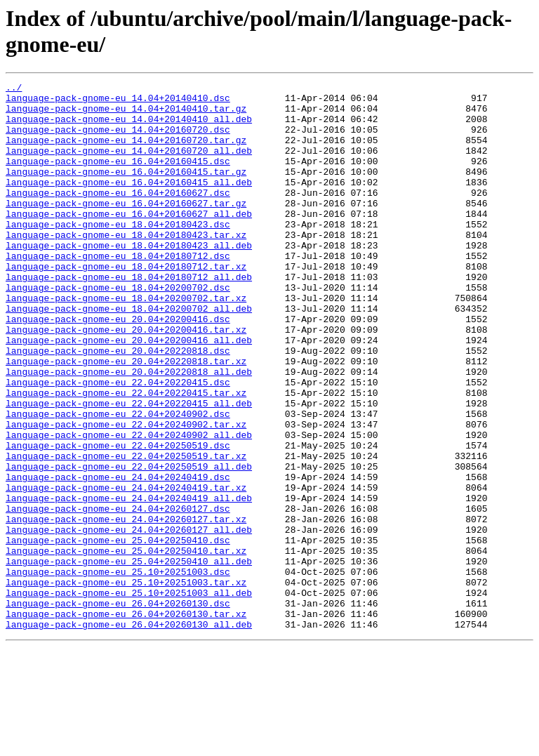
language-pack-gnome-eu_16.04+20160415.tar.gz (126, 190)
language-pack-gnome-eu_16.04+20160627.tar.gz (126, 228)
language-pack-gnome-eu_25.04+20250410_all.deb (129, 658)
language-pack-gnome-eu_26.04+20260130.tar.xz (126, 721)
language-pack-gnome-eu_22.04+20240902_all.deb (129, 506)
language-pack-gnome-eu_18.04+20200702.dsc (118, 329)
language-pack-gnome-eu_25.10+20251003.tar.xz (126, 683)
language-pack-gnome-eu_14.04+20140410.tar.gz (126, 114)
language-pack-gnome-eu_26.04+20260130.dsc (118, 708)
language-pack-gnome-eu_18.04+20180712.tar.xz (126, 304)
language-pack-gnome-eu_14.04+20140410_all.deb (129, 127)
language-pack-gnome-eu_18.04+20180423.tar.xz (126, 266)
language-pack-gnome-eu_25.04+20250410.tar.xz (126, 645)
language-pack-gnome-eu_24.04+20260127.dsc (118, 595)
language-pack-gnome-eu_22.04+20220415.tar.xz (126, 456)
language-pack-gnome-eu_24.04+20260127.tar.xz (126, 607)
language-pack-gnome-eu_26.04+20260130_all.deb (129, 734)
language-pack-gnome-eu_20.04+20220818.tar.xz (126, 418)
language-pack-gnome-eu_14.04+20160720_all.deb (129, 165)
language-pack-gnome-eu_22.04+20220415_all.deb (129, 468)
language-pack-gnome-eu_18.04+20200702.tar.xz (126, 342)
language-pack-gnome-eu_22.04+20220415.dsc (118, 443)
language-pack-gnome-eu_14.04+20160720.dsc (118, 140)
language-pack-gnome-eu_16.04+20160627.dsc (118, 215)
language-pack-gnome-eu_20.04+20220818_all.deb (129, 430)
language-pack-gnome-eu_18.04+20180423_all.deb (129, 279)
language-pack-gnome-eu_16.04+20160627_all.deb (129, 241)
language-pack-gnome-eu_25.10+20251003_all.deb (129, 696)
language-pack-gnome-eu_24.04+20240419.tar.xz (126, 569)
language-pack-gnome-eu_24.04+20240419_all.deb (129, 582)
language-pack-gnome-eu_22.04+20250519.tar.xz (126, 531)
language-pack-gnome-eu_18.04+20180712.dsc (118, 291)
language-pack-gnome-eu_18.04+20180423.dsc (118, 253)
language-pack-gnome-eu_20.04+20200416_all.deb (129, 392)
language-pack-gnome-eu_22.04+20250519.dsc (118, 519)
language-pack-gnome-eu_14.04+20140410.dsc (118, 102)
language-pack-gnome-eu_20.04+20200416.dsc (118, 367)
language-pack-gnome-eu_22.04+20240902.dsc (118, 481)
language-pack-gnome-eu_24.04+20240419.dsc (118, 557)
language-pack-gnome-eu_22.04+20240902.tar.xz (126, 493)
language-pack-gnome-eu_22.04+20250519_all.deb (129, 544)
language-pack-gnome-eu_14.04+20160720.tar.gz (126, 152)
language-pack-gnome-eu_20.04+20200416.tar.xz (126, 380)
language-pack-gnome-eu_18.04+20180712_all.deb (129, 317)
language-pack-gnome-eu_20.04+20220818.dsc (118, 405)
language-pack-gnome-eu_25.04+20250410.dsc (118, 632)
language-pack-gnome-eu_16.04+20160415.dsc (118, 178)
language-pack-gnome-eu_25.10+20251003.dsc (118, 670)
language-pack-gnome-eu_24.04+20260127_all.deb (129, 620)
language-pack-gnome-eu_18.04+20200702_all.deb (129, 354)
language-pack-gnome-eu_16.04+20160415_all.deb (129, 203)
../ (14, 89)
